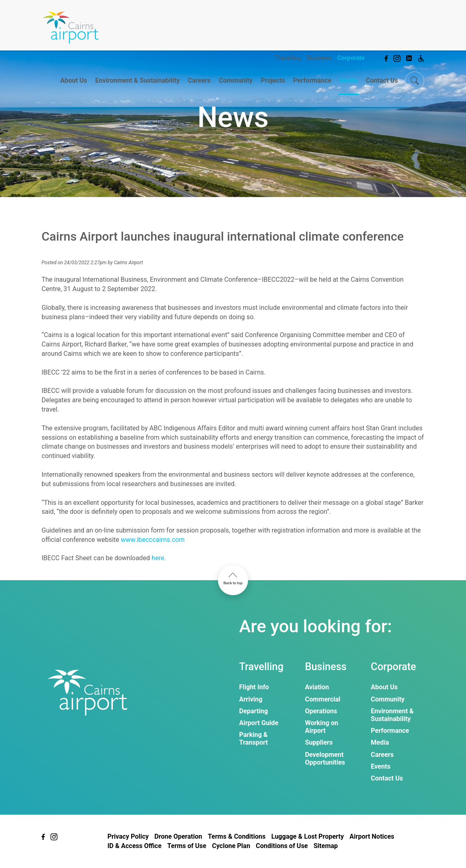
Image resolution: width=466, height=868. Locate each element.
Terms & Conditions (237, 836)
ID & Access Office (135, 846)
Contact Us (382, 80)
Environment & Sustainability (137, 80)
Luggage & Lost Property (308, 836)
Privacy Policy (128, 836)
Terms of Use (187, 846)
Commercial (323, 699)
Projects (273, 80)
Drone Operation (178, 836)
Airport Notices (372, 836)
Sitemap (326, 846)
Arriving (251, 699)
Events (380, 766)
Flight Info (254, 687)
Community (236, 80)
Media (349, 80)
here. (159, 558)
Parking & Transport (253, 739)
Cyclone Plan (231, 846)
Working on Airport (322, 727)
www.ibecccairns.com (153, 540)
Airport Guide (259, 723)
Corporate (351, 58)
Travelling (288, 58)
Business (319, 58)
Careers (199, 80)
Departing (254, 711)
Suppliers (319, 742)
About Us (74, 80)
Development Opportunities (325, 758)
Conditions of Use (282, 846)
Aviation (317, 687)
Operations (321, 711)
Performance (312, 80)
